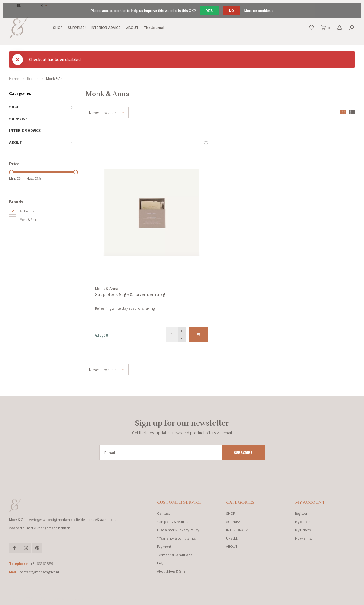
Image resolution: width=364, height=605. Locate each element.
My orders (303, 522)
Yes (209, 11)
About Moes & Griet (172, 571)
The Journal (154, 28)
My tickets (303, 530)
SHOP (58, 28)
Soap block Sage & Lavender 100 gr (131, 295)
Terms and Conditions (175, 555)
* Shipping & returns (173, 522)
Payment (164, 546)
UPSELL (232, 538)
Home (14, 78)
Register (301, 513)
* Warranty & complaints (176, 538)
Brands (33, 78)
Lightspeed (76, 599)
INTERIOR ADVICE (106, 28)
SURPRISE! (77, 28)
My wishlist (303, 538)
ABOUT (132, 28)
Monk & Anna (56, 78)
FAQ (160, 563)
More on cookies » (259, 11)
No (232, 11)
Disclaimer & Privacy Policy (178, 530)
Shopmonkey (109, 599)
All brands (27, 211)
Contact (164, 513)
